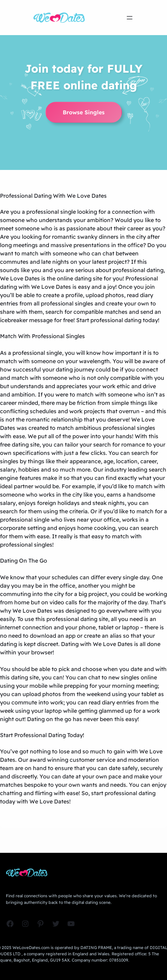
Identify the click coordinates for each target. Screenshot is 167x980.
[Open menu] (130, 18)
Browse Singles (84, 112)
